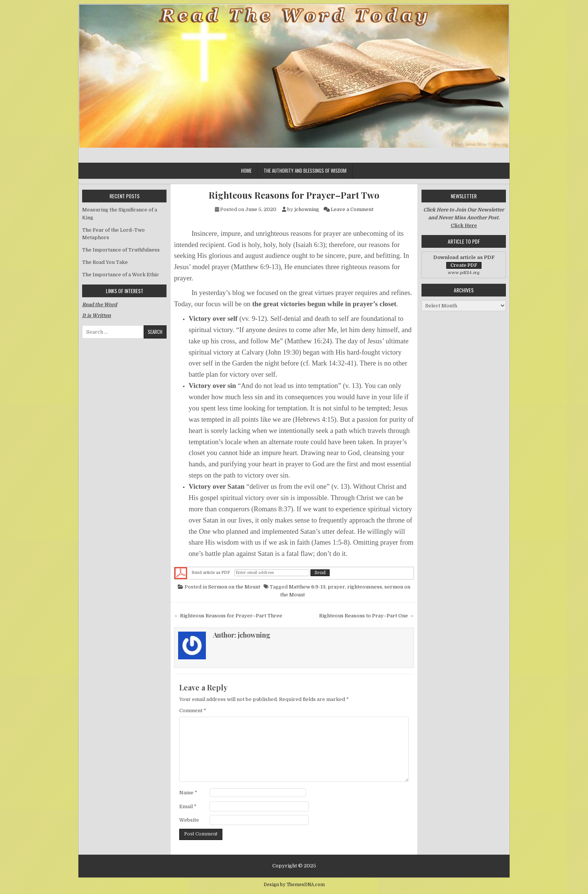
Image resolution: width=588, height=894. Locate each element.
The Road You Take (105, 262)
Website (189, 820)
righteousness (365, 587)
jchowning (307, 209)
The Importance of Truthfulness (121, 250)
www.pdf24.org (464, 273)
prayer (336, 587)
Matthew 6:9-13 (307, 587)
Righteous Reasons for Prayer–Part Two (294, 195)
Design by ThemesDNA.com (294, 885)
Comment (193, 711)
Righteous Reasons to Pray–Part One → (367, 616)
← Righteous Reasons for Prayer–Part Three (228, 616)
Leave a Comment (352, 209)
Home (246, 171)
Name (188, 793)
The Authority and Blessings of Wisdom (305, 171)
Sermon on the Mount (234, 587)
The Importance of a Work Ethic (121, 275)
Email (188, 806)
